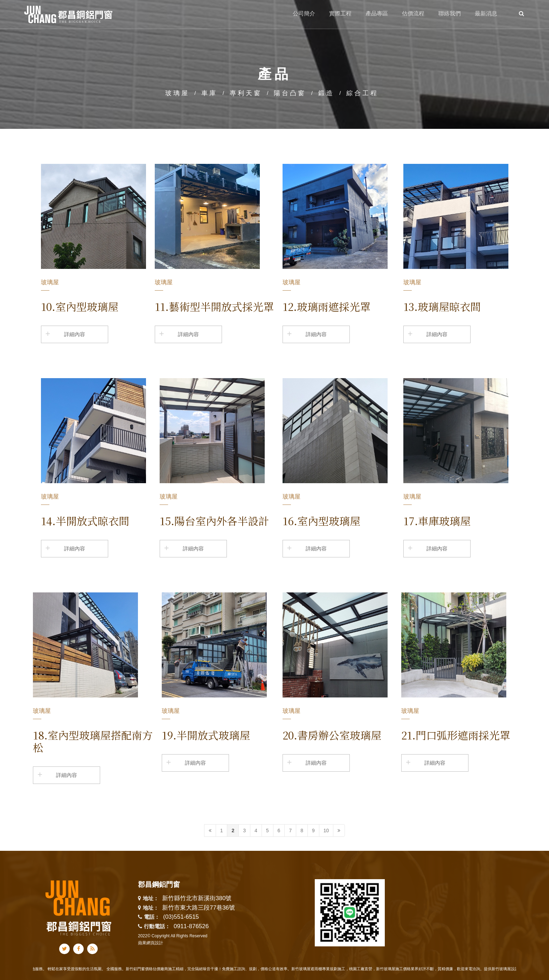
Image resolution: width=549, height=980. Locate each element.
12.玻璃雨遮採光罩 (326, 306)
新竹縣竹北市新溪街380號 (197, 899)
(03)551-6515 (181, 917)
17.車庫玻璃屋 (437, 521)
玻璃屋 (177, 93)
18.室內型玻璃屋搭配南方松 (93, 741)
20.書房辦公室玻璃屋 (332, 735)
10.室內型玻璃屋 (80, 306)
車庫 (209, 93)
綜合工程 (362, 93)
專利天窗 (246, 93)
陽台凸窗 (290, 93)
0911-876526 (191, 926)
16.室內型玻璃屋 (321, 521)
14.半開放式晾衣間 (85, 521)
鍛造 (326, 93)
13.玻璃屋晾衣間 (442, 306)
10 (326, 830)
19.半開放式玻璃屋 (206, 735)
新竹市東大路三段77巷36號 (199, 908)
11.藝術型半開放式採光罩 (214, 306)
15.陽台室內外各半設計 (214, 521)
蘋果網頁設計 (151, 943)
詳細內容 (75, 334)
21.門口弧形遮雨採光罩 (456, 735)
